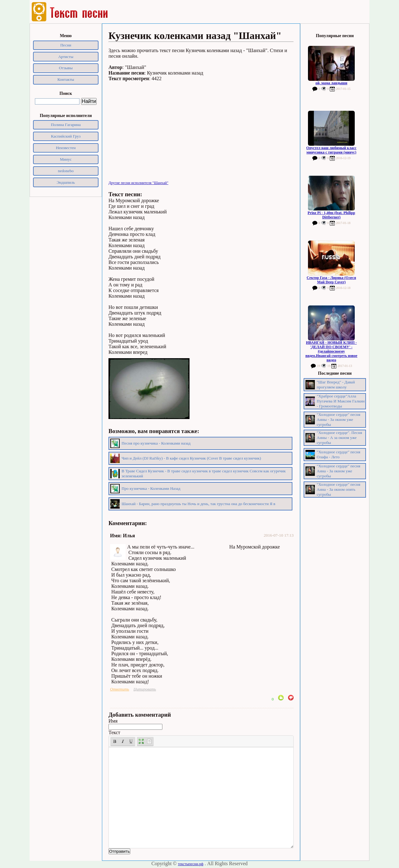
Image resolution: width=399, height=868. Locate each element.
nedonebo (66, 171)
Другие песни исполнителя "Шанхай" (138, 183)
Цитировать (145, 689)
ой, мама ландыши (331, 83)
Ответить (120, 689)
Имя (113, 721)
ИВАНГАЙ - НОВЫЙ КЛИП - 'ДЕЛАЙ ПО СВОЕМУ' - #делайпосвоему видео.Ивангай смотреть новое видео (332, 351)
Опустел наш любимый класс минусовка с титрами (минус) (332, 150)
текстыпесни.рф (191, 864)
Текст (114, 732)
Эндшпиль (66, 182)
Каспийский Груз (66, 136)
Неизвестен (66, 148)
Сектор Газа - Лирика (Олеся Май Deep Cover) (331, 280)
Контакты (66, 79)
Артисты (66, 57)
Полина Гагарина (66, 125)
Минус (66, 159)
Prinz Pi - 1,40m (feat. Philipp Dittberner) (331, 215)
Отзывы (66, 68)
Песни (66, 45)
